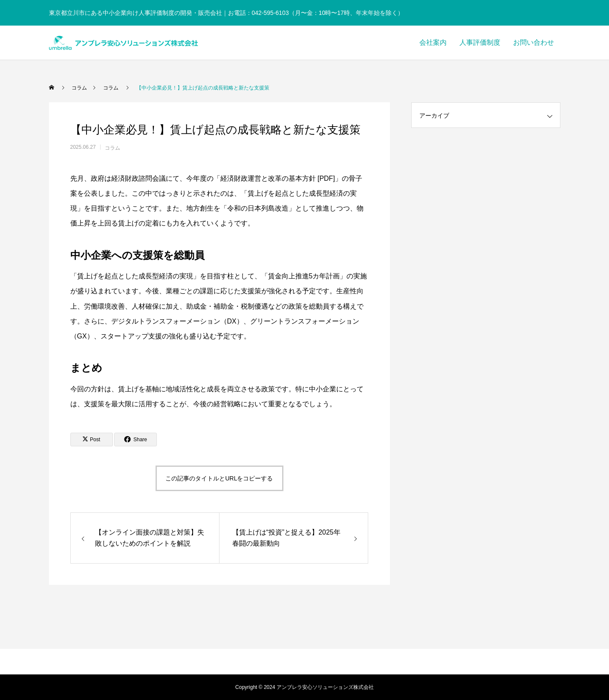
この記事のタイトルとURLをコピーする (219, 478)
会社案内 (433, 42)
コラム (113, 148)
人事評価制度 (480, 42)
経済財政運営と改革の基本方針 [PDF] (278, 178)
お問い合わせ (534, 42)
